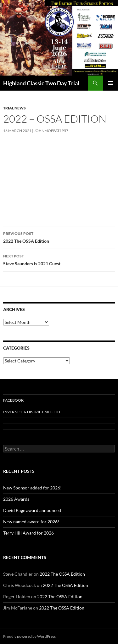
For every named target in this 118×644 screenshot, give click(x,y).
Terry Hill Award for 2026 (28, 533)
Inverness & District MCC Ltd (32, 412)
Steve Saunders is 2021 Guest (59, 259)
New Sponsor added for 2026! (32, 488)
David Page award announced (32, 510)
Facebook (13, 400)
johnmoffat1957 (51, 131)
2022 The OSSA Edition (59, 237)
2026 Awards (16, 499)
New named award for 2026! (31, 522)
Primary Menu (110, 83)
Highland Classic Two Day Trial (41, 83)
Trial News (14, 108)
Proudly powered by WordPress (29, 636)
